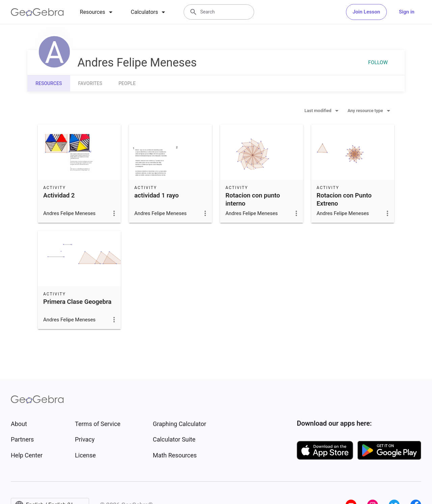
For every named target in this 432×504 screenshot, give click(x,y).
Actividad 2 (59, 195)
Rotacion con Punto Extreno (344, 200)
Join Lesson (366, 12)
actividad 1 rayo (157, 195)
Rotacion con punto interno (253, 200)
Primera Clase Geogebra (77, 302)
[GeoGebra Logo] (37, 12)
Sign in (407, 12)
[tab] (97, 12)
